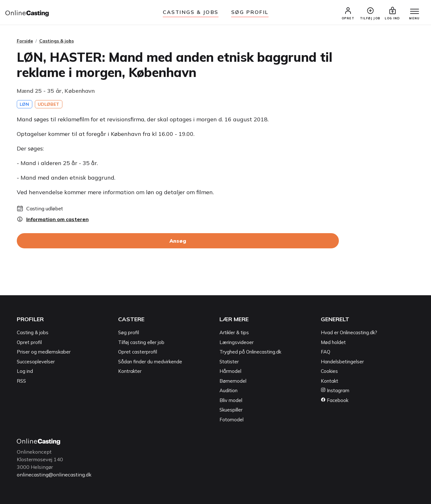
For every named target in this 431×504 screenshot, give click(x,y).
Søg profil (129, 332)
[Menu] (415, 12)
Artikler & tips (234, 332)
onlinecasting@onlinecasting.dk (54, 475)
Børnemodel (233, 381)
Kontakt (330, 381)
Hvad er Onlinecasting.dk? (349, 332)
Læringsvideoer (237, 342)
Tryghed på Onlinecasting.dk (250, 352)
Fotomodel (231, 420)
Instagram (335, 390)
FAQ (326, 352)
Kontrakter (130, 371)
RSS (21, 381)
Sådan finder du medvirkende (150, 362)
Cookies (329, 371)
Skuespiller (231, 410)
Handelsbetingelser (342, 362)
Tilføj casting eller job (141, 342)
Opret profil (29, 342)
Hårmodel (230, 371)
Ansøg (178, 241)
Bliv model (231, 400)
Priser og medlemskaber (44, 352)
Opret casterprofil (138, 352)
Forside (25, 41)
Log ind (25, 371)
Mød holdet (333, 342)
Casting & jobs (33, 332)
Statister (229, 362)
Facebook (335, 400)
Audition (228, 390)
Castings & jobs (191, 12)
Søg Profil (250, 12)
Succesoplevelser (36, 362)
